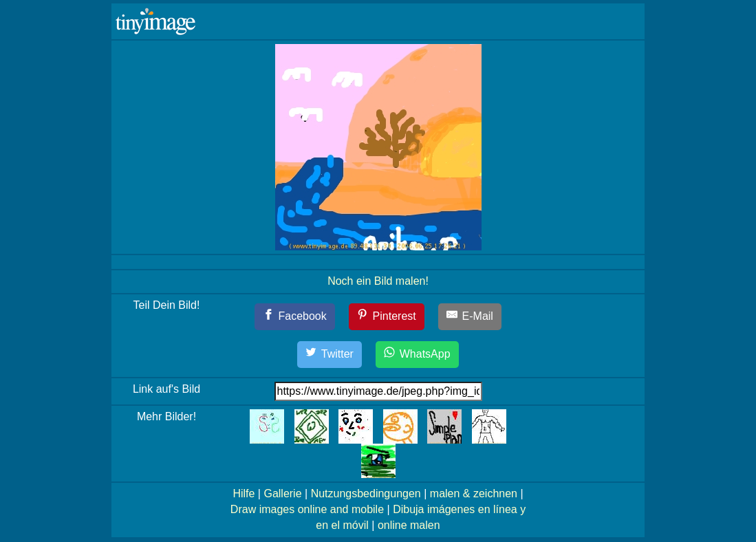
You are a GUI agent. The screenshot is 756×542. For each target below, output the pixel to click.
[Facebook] (295, 317)
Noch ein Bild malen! (378, 281)
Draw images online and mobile (307, 509)
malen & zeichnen (474, 494)
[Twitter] (330, 355)
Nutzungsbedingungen (366, 494)
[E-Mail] (470, 317)
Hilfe (244, 494)
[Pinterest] (387, 317)
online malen (409, 525)
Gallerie (282, 494)
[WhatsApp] (417, 355)
